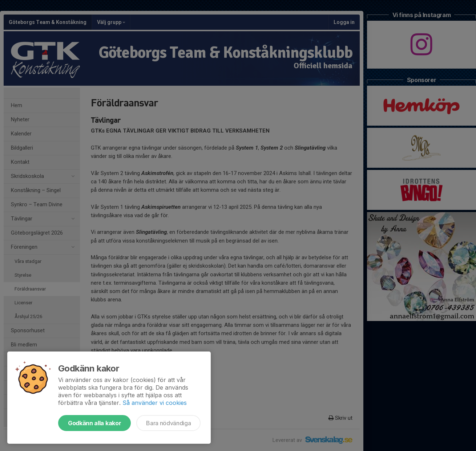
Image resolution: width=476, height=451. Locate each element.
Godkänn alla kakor (94, 423)
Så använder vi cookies (155, 403)
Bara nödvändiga (168, 423)
